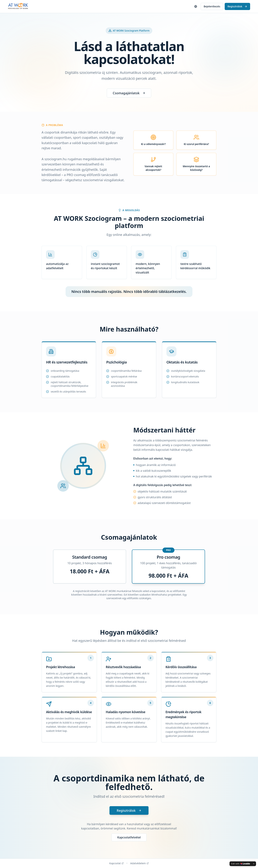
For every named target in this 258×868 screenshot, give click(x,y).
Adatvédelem (139, 863)
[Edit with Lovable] (241, 864)
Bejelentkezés (212, 6)
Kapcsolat (116, 863)
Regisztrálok (237, 6)
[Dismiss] (254, 864)
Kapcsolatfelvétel (129, 837)
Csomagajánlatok (129, 93)
